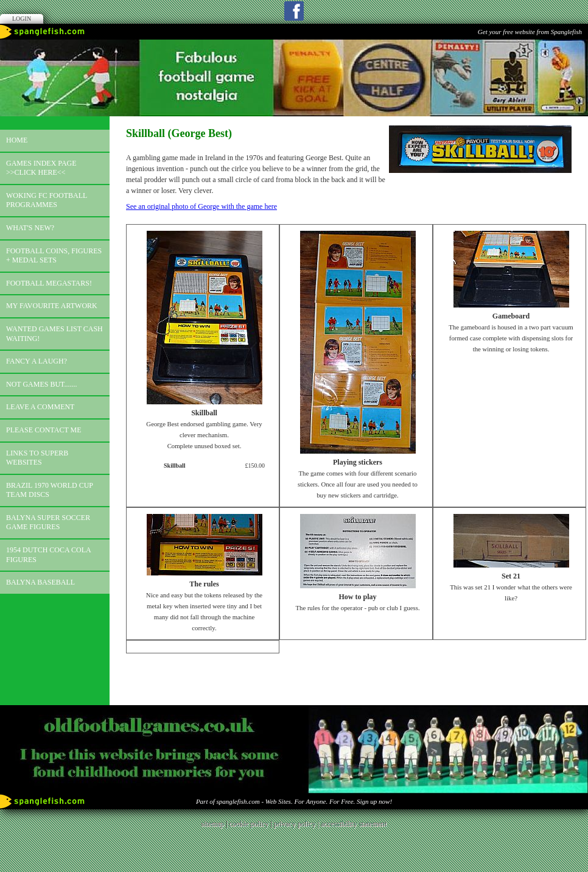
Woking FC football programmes (47, 200)
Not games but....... (42, 384)
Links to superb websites (37, 458)
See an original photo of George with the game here (201, 206)
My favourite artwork (52, 306)
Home (17, 140)
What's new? (30, 228)
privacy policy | (297, 824)
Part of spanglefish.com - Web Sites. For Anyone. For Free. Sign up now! (294, 801)
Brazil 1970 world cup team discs (50, 490)
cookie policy (249, 824)
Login (22, 19)
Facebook (294, 11)
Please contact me (44, 430)
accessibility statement (354, 824)
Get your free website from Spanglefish (530, 32)
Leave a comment (40, 407)
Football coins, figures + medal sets (54, 256)
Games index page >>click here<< (41, 168)
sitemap (213, 824)
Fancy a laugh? (37, 361)
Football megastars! (49, 283)
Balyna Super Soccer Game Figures (48, 522)
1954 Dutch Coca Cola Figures (49, 555)
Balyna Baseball (40, 582)
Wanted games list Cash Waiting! (54, 334)
